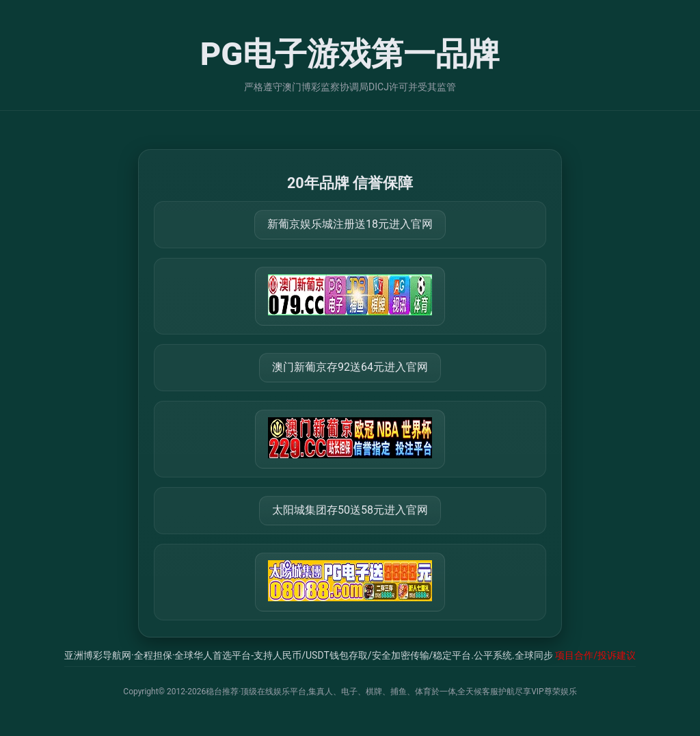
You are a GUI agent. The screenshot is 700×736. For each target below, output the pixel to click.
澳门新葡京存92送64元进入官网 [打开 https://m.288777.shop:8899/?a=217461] (350, 367)
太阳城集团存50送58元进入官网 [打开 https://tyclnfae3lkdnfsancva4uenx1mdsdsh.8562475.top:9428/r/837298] (350, 510)
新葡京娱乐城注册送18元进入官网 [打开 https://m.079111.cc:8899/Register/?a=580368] (350, 224)
